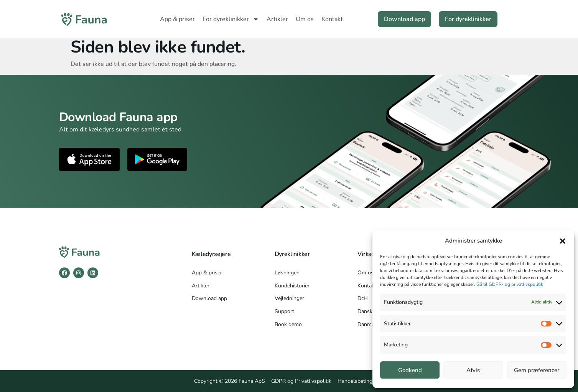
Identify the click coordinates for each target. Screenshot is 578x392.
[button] (563, 241)
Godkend (410, 370)
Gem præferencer (537, 370)
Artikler (277, 19)
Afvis (473, 370)
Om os (305, 19)
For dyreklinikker (231, 19)
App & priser (177, 19)
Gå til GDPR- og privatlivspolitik (510, 284)
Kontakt (332, 19)
